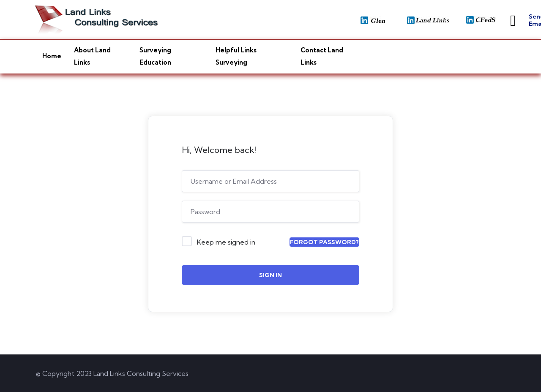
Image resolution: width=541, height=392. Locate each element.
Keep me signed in (226, 242)
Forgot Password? (324, 242)
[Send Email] (513, 21)
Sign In (270, 275)
